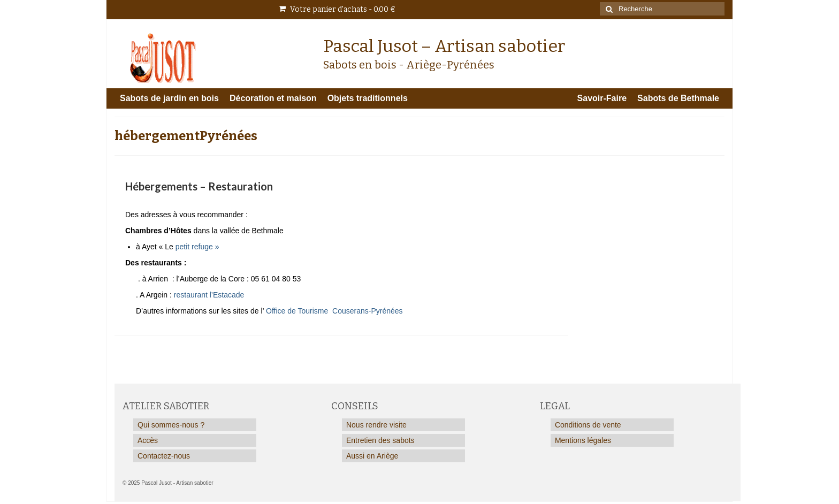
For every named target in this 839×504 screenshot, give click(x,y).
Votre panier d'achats (337, 9)
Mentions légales (583, 440)
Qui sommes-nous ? (171, 425)
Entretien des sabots (380, 440)
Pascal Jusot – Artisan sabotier (444, 46)
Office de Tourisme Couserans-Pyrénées (334, 311)
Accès (148, 440)
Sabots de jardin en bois (169, 98)
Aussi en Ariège (372, 456)
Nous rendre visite (376, 425)
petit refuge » (199, 247)
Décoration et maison (273, 98)
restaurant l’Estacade (208, 295)
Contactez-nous (164, 456)
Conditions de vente (588, 425)
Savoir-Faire (602, 98)
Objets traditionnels (368, 98)
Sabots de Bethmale (678, 98)
